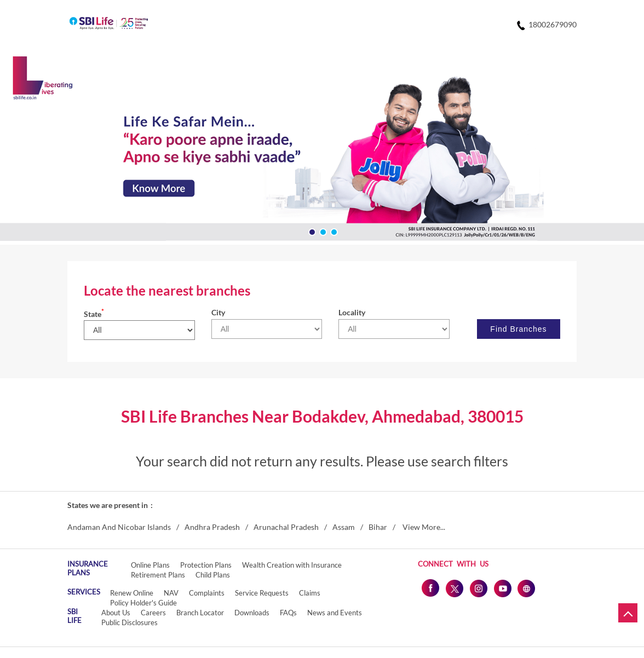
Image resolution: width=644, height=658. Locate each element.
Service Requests (262, 593)
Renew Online (132, 593)
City (218, 312)
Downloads (252, 613)
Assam (344, 527)
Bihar (378, 527)
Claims (310, 593)
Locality (352, 312)
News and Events (335, 613)
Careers (153, 613)
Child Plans (213, 575)
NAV (171, 593)
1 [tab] (311, 231)
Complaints (207, 593)
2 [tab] (322, 231)
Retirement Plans (158, 575)
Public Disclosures (130, 622)
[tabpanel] (322, 151)
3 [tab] (333, 231)
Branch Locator (200, 613)
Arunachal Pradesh (286, 527)
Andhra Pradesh (212, 527)
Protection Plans (206, 565)
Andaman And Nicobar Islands (119, 527)
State (94, 314)
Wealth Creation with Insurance (292, 565)
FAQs (288, 613)
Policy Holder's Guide (143, 603)
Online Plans (150, 565)
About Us (116, 613)
